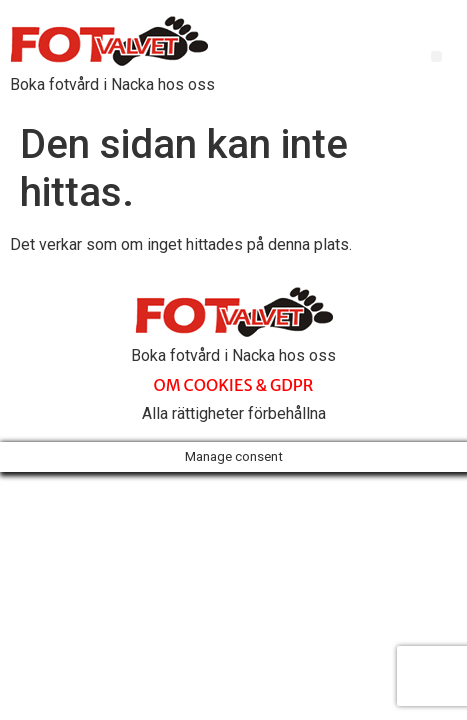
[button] (436, 56)
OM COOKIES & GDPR (234, 385)
